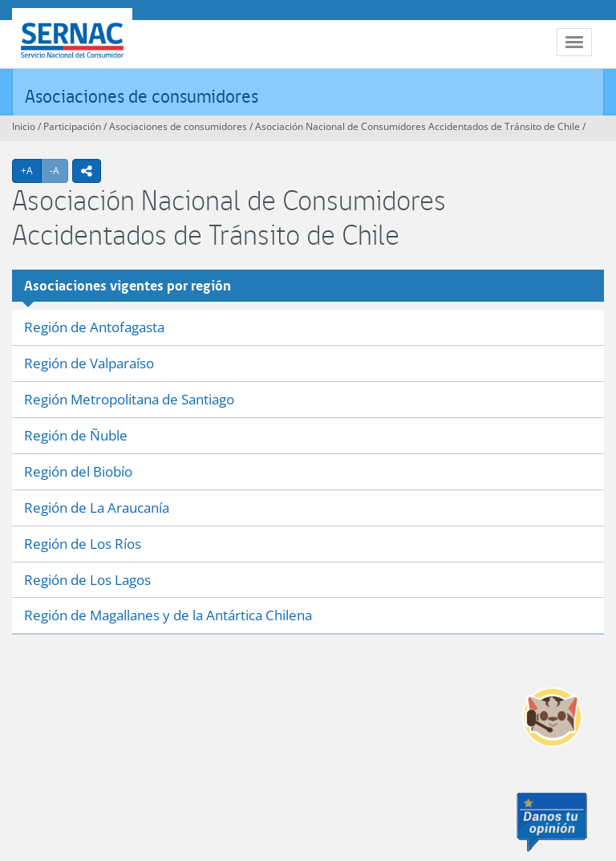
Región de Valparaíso (89, 363)
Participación (72, 126)
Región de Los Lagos (87, 580)
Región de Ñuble (76, 435)
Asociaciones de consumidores (142, 96)
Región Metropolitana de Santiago (129, 399)
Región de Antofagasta (94, 327)
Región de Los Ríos (83, 544)
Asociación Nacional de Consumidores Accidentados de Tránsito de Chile (417, 126)
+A (31, 170)
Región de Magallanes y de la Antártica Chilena (168, 615)
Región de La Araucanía (97, 508)
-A (59, 170)
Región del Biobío (78, 471)
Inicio (24, 126)
